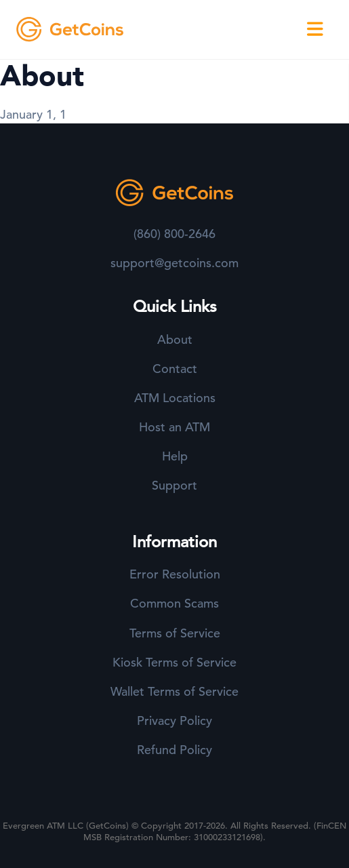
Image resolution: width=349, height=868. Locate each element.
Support (174, 485)
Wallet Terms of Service (174, 691)
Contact (175, 369)
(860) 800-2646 (174, 234)
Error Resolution (175, 574)
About (175, 339)
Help (175, 456)
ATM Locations (175, 398)
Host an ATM (174, 427)
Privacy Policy (174, 721)
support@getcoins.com (174, 263)
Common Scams (174, 603)
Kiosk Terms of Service (174, 662)
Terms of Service (175, 633)
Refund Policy (174, 750)
